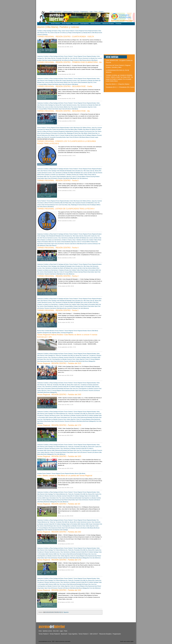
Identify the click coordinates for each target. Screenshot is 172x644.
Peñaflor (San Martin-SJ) (85, 129)
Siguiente (66, 612)
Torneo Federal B (55, 634)
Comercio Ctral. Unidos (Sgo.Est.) (76, 359)
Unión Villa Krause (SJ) (76, 128)
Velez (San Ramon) (42, 171)
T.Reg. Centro (62, 31)
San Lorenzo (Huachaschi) (52, 60)
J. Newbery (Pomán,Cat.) (72, 175)
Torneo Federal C (70, 31)
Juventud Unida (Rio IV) (70, 357)
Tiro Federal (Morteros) (60, 414)
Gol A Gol (76, 12)
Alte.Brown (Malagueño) (89, 361)
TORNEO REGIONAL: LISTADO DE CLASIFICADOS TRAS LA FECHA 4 (66, 209)
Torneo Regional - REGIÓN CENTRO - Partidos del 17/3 (59, 425)
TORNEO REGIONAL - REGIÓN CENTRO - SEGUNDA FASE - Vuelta (65, 86)
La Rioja (44, 31)
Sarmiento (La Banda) (89, 58)
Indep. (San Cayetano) (75, 203)
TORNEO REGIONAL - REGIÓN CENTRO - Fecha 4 (58, 248)
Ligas (91, 12)
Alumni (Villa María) (93, 33)
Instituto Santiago (81, 357)
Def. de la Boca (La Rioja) (64, 33)
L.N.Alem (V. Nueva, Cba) (68, 240)
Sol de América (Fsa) (62, 129)
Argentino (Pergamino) (43, 333)
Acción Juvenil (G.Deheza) (90, 244)
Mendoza (52, 331)
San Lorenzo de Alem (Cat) (49, 82)
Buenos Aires (41, 331)
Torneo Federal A (55, 23)
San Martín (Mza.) (73, 129)
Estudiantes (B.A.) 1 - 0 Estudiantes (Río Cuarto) (120, 87)
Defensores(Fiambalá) (57, 389)
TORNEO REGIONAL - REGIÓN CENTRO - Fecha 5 (58, 180)
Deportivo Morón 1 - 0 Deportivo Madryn (118, 84)
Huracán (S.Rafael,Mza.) (88, 203)
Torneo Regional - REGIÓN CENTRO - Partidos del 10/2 (59, 590)
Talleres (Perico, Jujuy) (89, 128)
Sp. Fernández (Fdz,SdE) (61, 58)
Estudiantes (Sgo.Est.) (87, 82)
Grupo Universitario (46, 389)
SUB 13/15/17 (58, 12)
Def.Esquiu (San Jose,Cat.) (44, 359)
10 (59, 612)
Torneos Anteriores (95, 23)
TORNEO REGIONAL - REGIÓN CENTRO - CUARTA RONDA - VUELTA (66, 37)
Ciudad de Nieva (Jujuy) (71, 135)
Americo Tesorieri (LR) (65, 361)
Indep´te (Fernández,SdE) (44, 242)
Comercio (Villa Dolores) (80, 60)
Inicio (51, 12)
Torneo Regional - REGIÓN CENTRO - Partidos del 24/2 (59, 532)
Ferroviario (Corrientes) (57, 133)
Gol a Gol (56, 631)
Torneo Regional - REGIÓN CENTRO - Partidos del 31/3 (59, 363)
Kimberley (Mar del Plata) (61, 203)
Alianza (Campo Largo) (92, 137)
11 (62, 612)
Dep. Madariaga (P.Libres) (71, 133)
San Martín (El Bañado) (74, 173)
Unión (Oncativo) (76, 171)
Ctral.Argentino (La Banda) (59, 359)
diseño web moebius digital (127, 641)
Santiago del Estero (52, 31)
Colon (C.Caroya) (60, 135)
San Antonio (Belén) (62, 82)
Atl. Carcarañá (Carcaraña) (55, 137)
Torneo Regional (66, 23)
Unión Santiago (49, 81)
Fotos (96, 12)
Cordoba (39, 31)
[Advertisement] (69, 5)
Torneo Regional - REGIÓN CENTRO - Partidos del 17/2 (59, 560)
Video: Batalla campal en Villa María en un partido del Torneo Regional (65, 476)
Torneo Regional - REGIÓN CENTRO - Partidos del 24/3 (59, 395)
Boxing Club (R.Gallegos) (85, 135)
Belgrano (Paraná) (97, 135)
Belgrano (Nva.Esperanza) (64, 391)
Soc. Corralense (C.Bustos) (94, 355)
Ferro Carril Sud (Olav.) (62, 205)
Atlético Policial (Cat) (49, 84)
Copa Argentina (84, 23)
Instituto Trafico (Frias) (85, 175)
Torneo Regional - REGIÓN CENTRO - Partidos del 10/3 (59, 456)
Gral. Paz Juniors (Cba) (51, 33)
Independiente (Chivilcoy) (72, 131)
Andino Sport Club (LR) (61, 84)
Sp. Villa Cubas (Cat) (48, 58)
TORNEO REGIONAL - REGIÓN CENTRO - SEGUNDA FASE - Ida (63, 111)
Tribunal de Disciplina (108, 23)
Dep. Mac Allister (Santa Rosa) (87, 133)
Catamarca (40, 56)
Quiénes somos (68, 12)
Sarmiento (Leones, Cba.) (73, 81)
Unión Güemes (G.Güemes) (52, 530)
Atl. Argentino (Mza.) (55, 333)
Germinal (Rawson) (46, 133)
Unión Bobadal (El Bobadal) (64, 171)
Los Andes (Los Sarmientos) (57, 175)
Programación (84, 12)
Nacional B (75, 23)
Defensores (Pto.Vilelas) (48, 135)
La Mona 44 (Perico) (47, 131)
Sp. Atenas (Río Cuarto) (60, 81)
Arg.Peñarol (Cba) (42, 244)
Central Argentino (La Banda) (80, 33)
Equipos (101, 12)
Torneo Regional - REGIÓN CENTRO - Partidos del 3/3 (59, 504)
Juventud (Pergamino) (59, 131)
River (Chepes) (46, 175)
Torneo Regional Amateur (91, 31)
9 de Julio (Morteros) (82, 178)
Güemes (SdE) (52, 417)
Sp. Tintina (56, 355)
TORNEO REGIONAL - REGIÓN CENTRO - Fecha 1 (58, 310)
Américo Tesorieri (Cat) (59, 178)
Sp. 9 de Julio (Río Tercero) (75, 58)
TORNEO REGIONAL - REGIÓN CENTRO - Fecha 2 (58, 276)
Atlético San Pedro (42, 137)
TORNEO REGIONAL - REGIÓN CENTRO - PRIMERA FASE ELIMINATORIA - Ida (69, 62)
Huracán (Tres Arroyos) (86, 131)
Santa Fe (56, 169)
